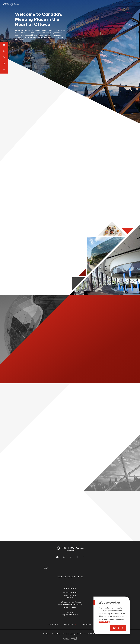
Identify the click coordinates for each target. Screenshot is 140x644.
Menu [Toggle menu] (135, 4)
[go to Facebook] (4, 70)
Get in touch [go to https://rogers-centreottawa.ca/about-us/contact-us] (70, 588)
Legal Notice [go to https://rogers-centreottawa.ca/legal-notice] (86, 625)
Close (116, 628)
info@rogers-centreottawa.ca (70, 602)
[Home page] (11, 4)
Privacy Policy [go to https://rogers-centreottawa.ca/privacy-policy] (69, 625)
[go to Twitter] (4, 57)
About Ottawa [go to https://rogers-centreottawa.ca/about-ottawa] (53, 625)
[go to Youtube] (4, 45)
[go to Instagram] (4, 64)
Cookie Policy (104, 622)
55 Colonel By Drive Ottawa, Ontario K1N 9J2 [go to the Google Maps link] (70, 595)
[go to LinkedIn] (4, 51)
